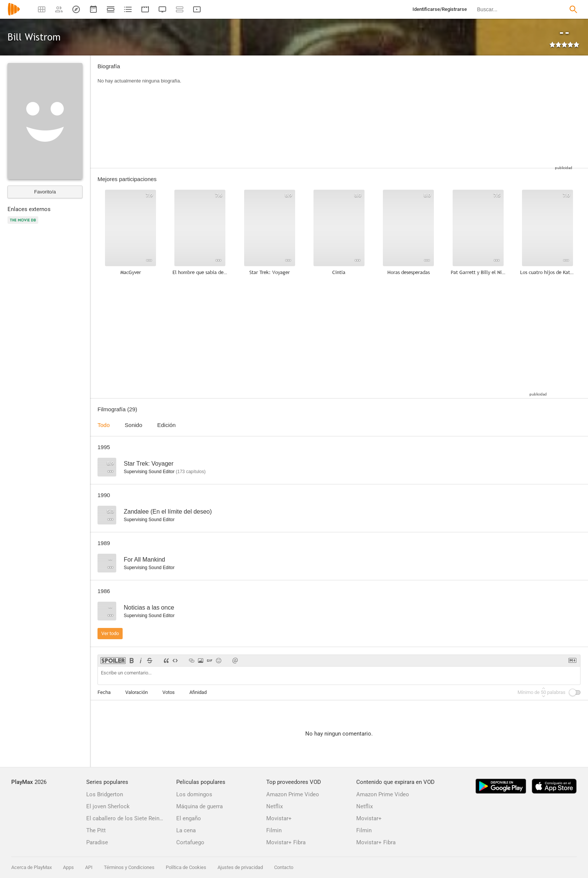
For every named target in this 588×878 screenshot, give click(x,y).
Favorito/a (45, 192)
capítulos (191, 472)
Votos (169, 692)
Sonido (134, 425)
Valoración (136, 692)
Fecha (104, 692)
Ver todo (110, 633)
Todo (104, 425)
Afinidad (198, 692)
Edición (166, 425)
